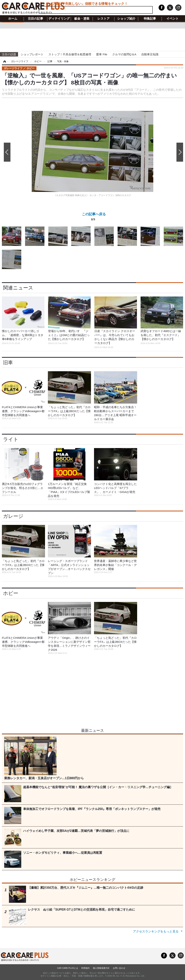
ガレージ (13, 516)
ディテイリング (59, 19)
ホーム (13, 19)
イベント (172, 19)
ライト (11, 439)
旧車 (8, 362)
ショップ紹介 (126, 19)
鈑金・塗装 (82, 19)
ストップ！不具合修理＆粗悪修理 (70, 54)
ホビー (11, 593)
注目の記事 (36, 19)
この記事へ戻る (94, 217)
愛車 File (102, 54)
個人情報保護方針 (101, 968)
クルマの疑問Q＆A (124, 54)
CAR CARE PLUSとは (68, 968)
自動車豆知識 (150, 54)
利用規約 (85, 968)
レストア (104, 19)
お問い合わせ (119, 968)
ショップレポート (32, 54)
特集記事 (150, 19)
